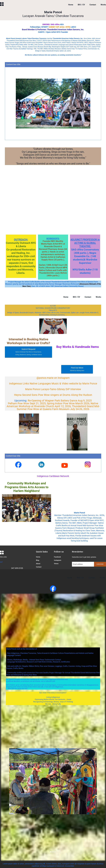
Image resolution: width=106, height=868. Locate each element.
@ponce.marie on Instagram (53, 378)
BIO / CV (81, 5)
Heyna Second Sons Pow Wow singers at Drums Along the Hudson (53, 395)
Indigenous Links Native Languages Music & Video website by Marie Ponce (53, 384)
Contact (93, 5)
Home (71, 5)
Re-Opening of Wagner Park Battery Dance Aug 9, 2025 (60, 401)
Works (103, 5)
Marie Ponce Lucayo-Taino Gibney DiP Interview (53, 389)
